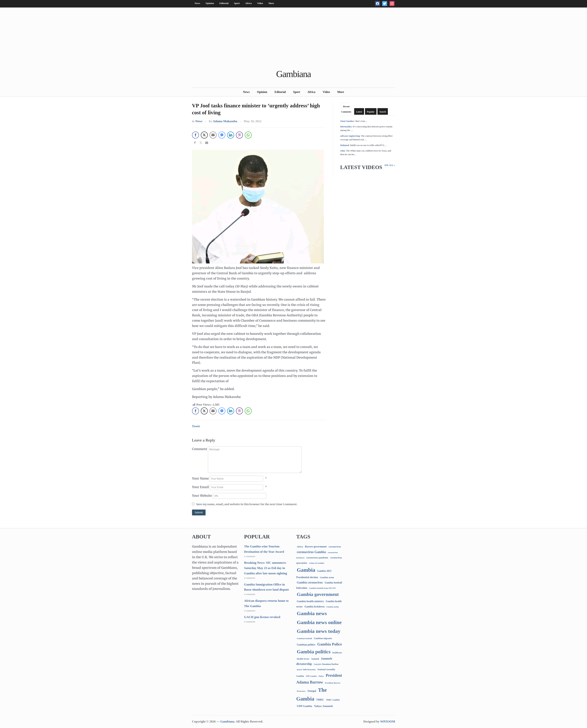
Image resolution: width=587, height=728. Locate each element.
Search (383, 112)
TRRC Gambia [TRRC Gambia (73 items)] (333, 700)
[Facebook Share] (195, 135)
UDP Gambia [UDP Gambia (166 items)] (305, 706)
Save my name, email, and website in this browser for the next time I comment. (247, 504)
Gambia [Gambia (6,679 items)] (306, 570)
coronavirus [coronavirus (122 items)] (335, 547)
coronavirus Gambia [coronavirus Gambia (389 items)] (311, 552)
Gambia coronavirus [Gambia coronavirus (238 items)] (310, 582)
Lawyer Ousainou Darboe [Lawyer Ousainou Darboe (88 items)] (326, 664)
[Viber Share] (239, 135)
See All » (390, 165)
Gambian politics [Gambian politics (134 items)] (306, 645)
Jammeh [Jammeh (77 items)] (315, 659)
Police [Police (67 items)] (321, 676)
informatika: (346, 127)
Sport (237, 3)
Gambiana (293, 74)
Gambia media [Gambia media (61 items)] (333, 607)
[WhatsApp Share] (248, 135)
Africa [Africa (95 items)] (300, 547)
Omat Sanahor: (348, 121)
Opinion (210, 3)
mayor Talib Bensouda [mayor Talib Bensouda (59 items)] (306, 670)
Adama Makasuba (225, 121)
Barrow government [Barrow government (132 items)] (316, 547)
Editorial (224, 3)
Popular (371, 112)
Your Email (201, 487)
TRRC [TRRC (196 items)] (320, 700)
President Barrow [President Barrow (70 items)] (333, 683)
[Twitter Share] (204, 135)
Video (260, 3)
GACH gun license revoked (262, 617)
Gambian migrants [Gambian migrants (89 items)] (323, 638)
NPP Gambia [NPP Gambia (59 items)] (311, 676)
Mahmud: (345, 145)
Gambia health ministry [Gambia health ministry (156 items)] (310, 601)
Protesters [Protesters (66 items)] (301, 691)
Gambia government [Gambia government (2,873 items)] (318, 594)
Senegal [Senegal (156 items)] (312, 691)
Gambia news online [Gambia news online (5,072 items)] (319, 622)
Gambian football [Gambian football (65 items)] (304, 638)
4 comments (250, 556)
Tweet (196, 426)
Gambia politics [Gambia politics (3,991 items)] (314, 652)
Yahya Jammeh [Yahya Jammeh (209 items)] (323, 706)
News (197, 3)
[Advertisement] (294, 39)
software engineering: (350, 136)
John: (343, 151)
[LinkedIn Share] (231, 135)
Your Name (200, 478)
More (271, 3)
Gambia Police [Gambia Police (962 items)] (330, 644)
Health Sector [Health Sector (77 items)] (303, 659)
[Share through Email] (213, 135)
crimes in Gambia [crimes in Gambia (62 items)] (317, 563)
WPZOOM (388, 722)
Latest (359, 112)
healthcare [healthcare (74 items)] (337, 653)
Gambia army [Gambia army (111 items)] (327, 577)
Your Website (202, 496)
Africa (248, 3)
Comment (200, 449)
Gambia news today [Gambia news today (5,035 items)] (319, 631)
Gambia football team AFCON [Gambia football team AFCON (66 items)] (322, 588)
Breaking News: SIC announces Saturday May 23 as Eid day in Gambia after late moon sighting (266, 568)
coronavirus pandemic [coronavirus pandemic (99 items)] (317, 558)
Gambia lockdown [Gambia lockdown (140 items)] (314, 607)
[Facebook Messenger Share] (222, 135)
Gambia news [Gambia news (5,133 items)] (312, 613)
